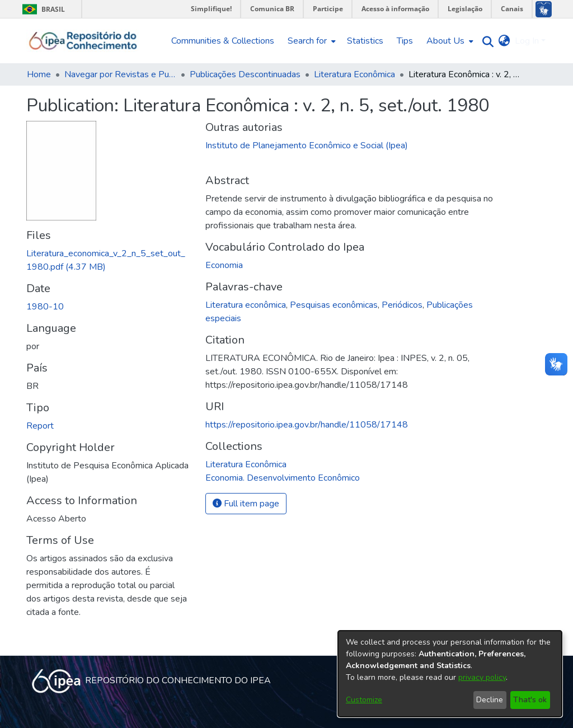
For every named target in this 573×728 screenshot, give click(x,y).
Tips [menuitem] (405, 41)
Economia (224, 265)
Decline (490, 700)
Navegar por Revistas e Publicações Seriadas (120, 74)
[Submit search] (485, 41)
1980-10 (45, 307)
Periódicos (402, 305)
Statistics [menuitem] (365, 41)
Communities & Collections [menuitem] (223, 41)
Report (40, 426)
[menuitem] (311, 41)
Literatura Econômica (354, 74)
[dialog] (450, 674)
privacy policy (482, 677)
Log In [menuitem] (527, 41)
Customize (364, 700)
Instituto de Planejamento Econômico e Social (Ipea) (307, 145)
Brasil (42, 9)
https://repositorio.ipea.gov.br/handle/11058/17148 (307, 425)
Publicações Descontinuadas (245, 74)
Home (39, 74)
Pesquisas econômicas (334, 305)
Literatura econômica (246, 305)
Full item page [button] (246, 504)
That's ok (530, 700)
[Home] (83, 41)
